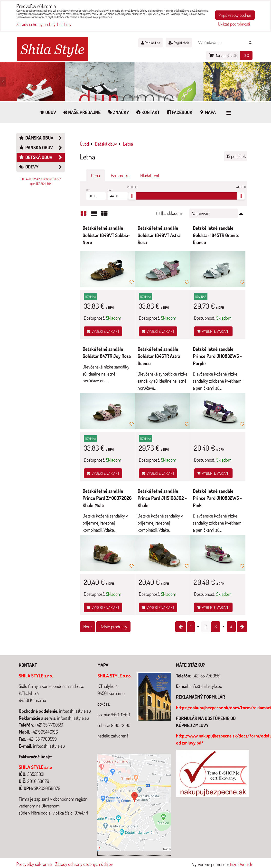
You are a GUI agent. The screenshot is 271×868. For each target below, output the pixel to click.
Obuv (48, 112)
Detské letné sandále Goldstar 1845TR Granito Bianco (216, 235)
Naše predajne (82, 112)
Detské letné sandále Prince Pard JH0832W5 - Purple (217, 356)
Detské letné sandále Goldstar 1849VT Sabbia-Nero (106, 235)
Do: (118, 194)
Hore (88, 627)
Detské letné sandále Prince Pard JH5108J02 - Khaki (162, 498)
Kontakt (148, 112)
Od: (96, 194)
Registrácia (179, 43)
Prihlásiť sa (151, 43)
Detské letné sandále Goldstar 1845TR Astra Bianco (159, 356)
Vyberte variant (103, 331)
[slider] (132, 196)
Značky (118, 112)
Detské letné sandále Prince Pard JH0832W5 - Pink (217, 498)
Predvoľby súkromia (34, 864)
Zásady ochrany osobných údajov (84, 864)
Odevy (42, 167)
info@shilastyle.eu (206, 686)
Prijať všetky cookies (235, 15)
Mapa (207, 112)
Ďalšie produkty (113, 627)
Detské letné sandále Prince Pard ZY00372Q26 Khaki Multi (107, 498)
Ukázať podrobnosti (234, 24)
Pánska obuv (42, 148)
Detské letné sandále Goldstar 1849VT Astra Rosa (159, 235)
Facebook (179, 112)
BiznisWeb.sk (241, 864)
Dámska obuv (42, 138)
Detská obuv (42, 157)
